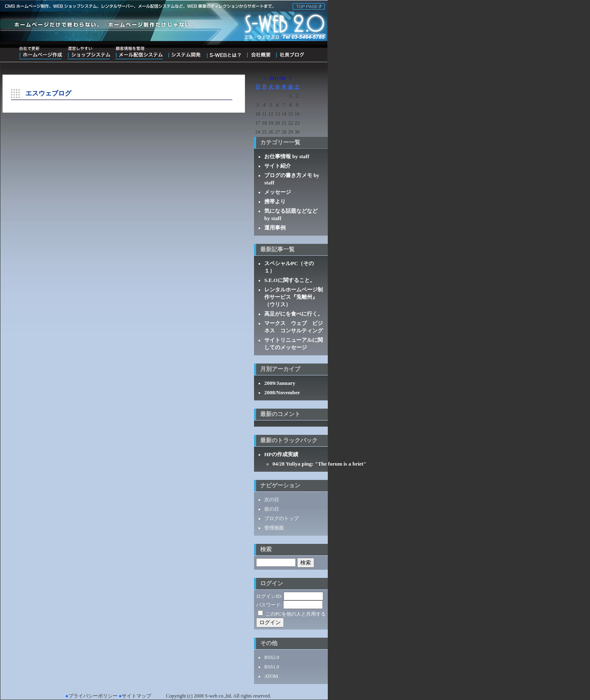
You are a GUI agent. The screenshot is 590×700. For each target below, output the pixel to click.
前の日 (272, 509)
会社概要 (258, 53)
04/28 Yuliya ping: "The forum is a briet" (319, 464)
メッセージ (278, 192)
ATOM (271, 676)
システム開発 (184, 53)
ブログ (290, 53)
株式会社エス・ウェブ (307, 6)
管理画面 (274, 528)
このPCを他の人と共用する (296, 614)
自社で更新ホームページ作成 (41, 53)
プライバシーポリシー (93, 696)
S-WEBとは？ (224, 53)
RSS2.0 (272, 657)
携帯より (275, 201)
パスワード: (269, 605)
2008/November (282, 392)
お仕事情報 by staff (287, 156)
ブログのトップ (281, 518)
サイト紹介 (278, 166)
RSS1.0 (272, 667)
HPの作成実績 (281, 454)
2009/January (280, 383)
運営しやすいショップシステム (89, 53)
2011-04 (277, 78)
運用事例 (275, 228)
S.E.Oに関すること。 (290, 280)
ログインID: (269, 596)
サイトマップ (136, 696)
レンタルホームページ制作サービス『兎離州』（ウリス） (294, 297)
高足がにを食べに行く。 (294, 314)
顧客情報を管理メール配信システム (139, 53)
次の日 (272, 500)
